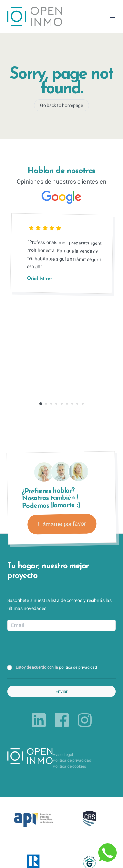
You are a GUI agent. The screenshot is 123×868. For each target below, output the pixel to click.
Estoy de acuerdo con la (56, 667)
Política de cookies (69, 766)
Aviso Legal (63, 755)
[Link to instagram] (85, 720)
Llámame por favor (62, 524)
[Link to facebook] (62, 720)
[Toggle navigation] (113, 18)
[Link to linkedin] (39, 720)
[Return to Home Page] (35, 17)
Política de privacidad (72, 760)
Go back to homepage (61, 105)
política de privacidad (78, 667)
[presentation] (57, 648)
